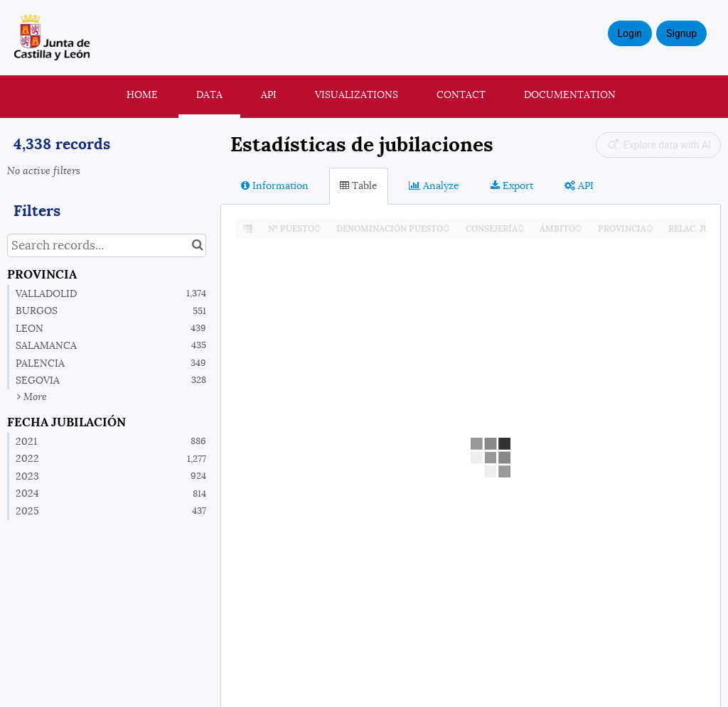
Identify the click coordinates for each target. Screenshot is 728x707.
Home (142, 95)
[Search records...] (107, 245)
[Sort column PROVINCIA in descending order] (650, 229)
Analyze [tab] (434, 185)
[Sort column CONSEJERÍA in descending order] (521, 229)
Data (209, 95)
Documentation (570, 95)
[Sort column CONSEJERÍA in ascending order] (521, 225)
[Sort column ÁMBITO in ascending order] (579, 225)
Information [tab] (275, 185)
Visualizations (357, 95)
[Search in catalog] (197, 245)
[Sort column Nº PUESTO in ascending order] (318, 225)
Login (630, 33)
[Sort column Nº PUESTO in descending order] (318, 229)
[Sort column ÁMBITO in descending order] (579, 229)
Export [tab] (512, 185)
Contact (461, 95)
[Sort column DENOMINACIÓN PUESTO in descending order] (446, 229)
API (269, 95)
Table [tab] (359, 185)
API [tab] (579, 185)
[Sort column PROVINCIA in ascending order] (650, 225)
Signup (681, 33)
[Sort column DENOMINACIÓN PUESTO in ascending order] (446, 225)
